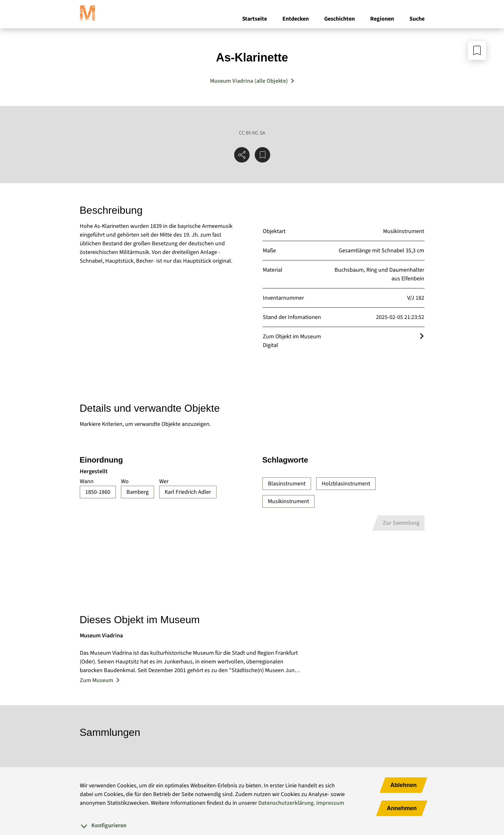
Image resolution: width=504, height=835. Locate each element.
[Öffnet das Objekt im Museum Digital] (422, 337)
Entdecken (296, 19)
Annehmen (402, 808)
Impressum (330, 803)
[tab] (252, 826)
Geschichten (339, 19)
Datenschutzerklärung (286, 803)
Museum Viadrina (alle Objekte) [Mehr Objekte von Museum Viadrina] (249, 81)
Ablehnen (403, 785)
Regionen (382, 19)
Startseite (255, 19)
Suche (417, 19)
